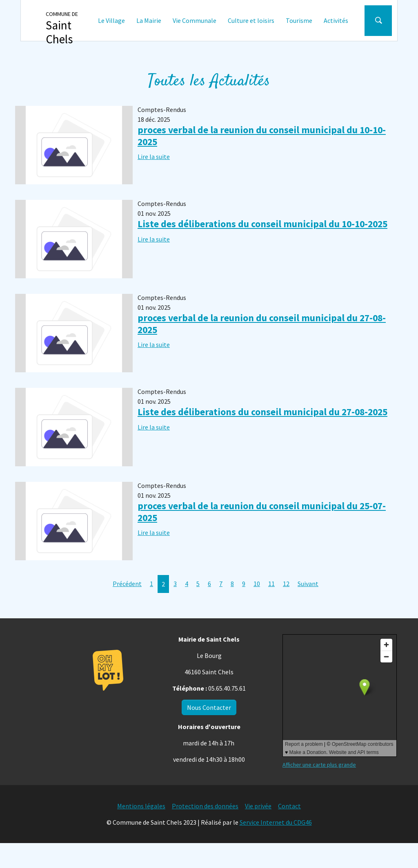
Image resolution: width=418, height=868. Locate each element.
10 (257, 608)
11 (271, 608)
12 (286, 608)
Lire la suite (154, 181)
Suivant (308, 608)
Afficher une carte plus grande (319, 790)
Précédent (127, 608)
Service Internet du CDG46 (276, 847)
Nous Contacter (209, 732)
